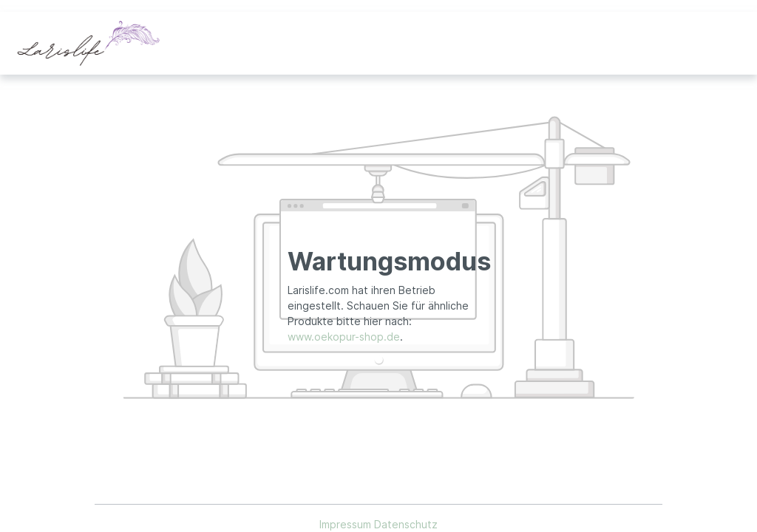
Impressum (347, 524)
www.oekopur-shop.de (344, 337)
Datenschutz (406, 524)
